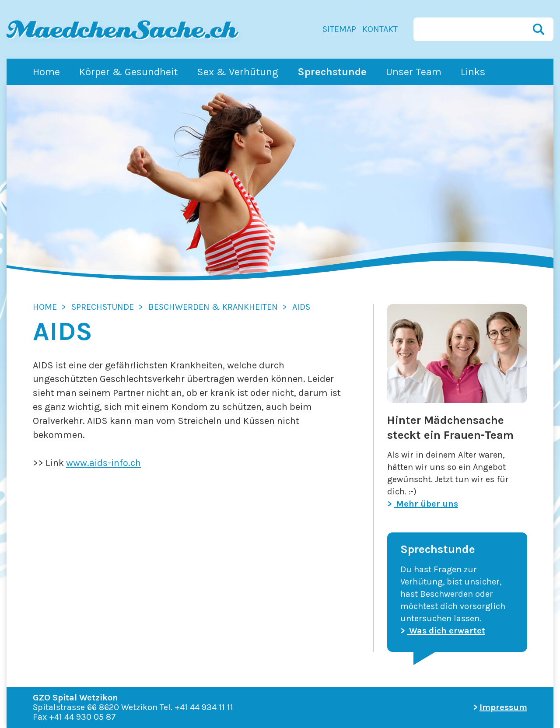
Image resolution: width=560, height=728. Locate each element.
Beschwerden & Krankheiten (213, 307)
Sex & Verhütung (238, 72)
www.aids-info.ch (103, 463)
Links (473, 72)
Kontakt (380, 29)
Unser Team (414, 72)
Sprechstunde (332, 72)
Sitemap (339, 29)
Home (46, 72)
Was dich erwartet (446, 631)
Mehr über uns (426, 504)
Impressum (503, 707)
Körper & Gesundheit (128, 72)
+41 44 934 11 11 (204, 707)
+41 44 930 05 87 (82, 717)
